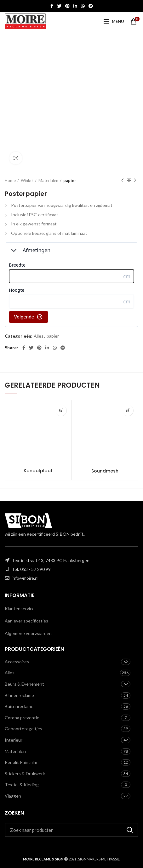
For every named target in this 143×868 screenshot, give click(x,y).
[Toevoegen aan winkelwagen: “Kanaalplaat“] (61, 410)
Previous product (123, 181)
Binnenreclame (19, 695)
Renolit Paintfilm (21, 762)
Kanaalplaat (38, 471)
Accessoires (17, 662)
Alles (39, 336)
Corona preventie (22, 718)
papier (70, 180)
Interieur (14, 740)
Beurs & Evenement (24, 684)
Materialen (48, 180)
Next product (135, 181)
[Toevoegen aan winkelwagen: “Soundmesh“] (128, 410)
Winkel (27, 180)
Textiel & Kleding (22, 785)
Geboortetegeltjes (23, 729)
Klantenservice (20, 608)
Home (10, 180)
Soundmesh (105, 471)
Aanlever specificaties (26, 621)
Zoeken (130, 830)
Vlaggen (13, 796)
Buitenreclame (19, 706)
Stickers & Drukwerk (25, 774)
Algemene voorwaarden (28, 633)
